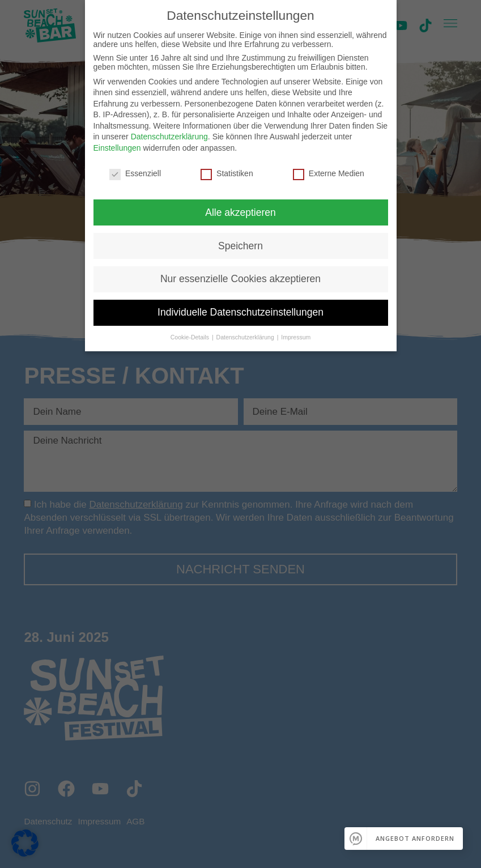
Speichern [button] (240, 246)
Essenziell (135, 173)
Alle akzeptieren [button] (240, 212)
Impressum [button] (296, 337)
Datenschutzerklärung (169, 137)
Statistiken (227, 173)
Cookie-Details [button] (191, 337)
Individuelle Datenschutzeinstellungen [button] (240, 312)
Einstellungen (117, 148)
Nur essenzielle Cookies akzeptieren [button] (240, 279)
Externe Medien (329, 173)
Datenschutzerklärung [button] (246, 337)
